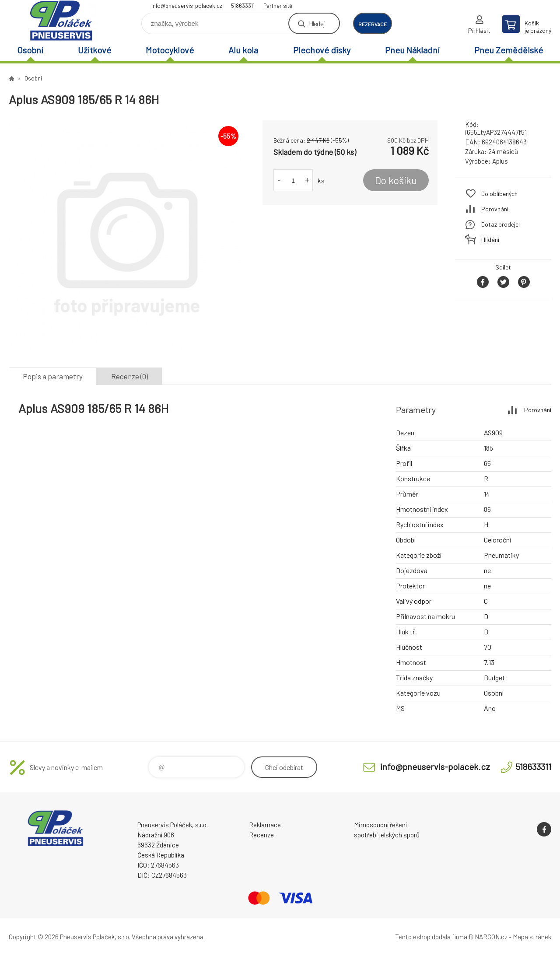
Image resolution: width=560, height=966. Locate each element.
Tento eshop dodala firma (431, 937)
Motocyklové (170, 50)
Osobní (30, 50)
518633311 (243, 6)
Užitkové (94, 50)
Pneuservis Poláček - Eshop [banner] (61, 20)
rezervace (373, 24)
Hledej (317, 23)
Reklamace (265, 825)
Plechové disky (322, 50)
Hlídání (490, 240)
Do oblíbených (499, 194)
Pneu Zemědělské (509, 50)
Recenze (261, 835)
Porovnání (495, 209)
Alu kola (243, 50)
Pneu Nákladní (412, 50)
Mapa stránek (532, 937)
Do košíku (396, 180)
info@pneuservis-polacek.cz (187, 6)
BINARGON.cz (488, 937)
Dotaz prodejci (500, 224)
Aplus (500, 161)
